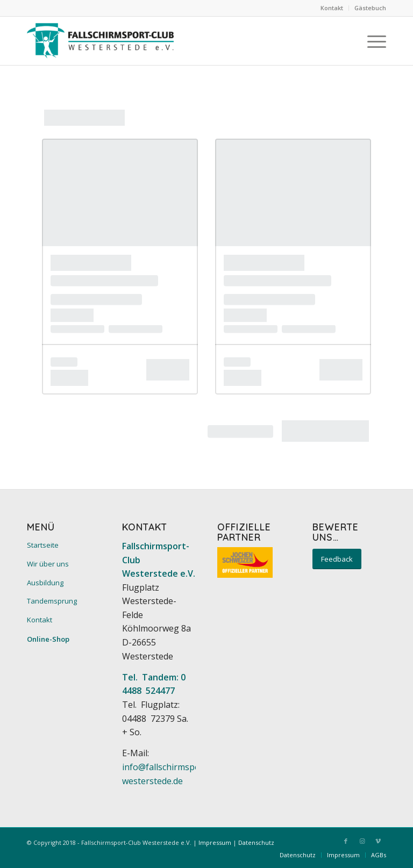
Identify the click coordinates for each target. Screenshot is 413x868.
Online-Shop (48, 639)
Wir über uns (48, 564)
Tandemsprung (52, 601)
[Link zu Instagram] (362, 841)
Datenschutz (256, 842)
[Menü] (371, 41)
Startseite (43, 545)
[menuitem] (332, 8)
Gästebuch (370, 8)
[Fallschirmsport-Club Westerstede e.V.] (100, 41)
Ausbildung (45, 583)
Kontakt (332, 8)
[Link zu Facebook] (346, 841)
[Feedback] (337, 559)
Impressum (215, 842)
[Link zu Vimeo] (378, 841)
